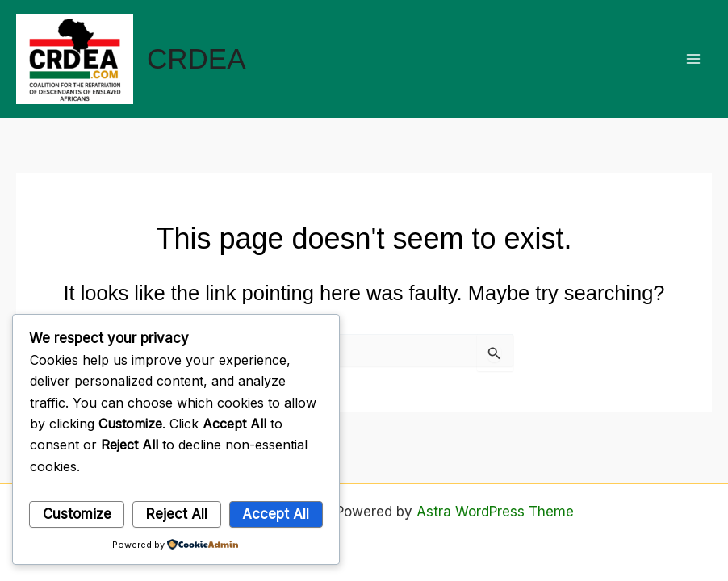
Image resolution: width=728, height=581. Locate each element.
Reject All (177, 514)
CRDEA (197, 59)
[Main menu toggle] (694, 59)
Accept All (276, 514)
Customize (77, 514)
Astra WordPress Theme (495, 512)
